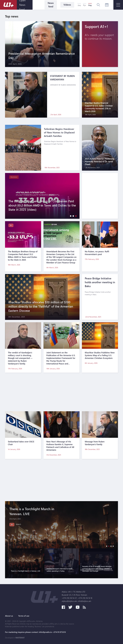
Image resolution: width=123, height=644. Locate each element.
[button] (70, 216)
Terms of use (24, 616)
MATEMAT (20, 638)
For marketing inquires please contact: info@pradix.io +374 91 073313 (35, 632)
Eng (90, 5)
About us (9, 616)
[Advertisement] (61, 392)
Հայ (79, 5)
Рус (85, 5)
